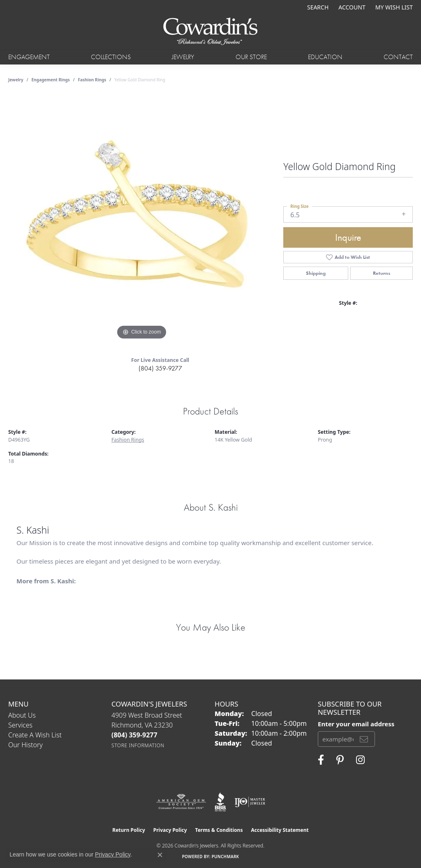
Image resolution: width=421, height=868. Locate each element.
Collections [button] (111, 57)
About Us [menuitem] (22, 715)
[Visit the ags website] (181, 802)
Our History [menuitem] (25, 745)
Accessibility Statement (280, 830)
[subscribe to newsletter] (364, 739)
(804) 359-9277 (160, 368)
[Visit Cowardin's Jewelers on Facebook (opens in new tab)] (321, 760)
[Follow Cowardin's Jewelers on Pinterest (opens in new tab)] (340, 760)
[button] (317, 7)
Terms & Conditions (219, 830)
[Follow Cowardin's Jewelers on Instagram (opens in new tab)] (360, 760)
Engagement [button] (29, 57)
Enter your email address (356, 724)
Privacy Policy (170, 830)
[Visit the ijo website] (250, 802)
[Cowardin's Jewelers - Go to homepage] (211, 32)
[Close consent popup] (160, 855)
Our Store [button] (251, 57)
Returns (382, 273)
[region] (142, 219)
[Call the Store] (134, 735)
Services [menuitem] (20, 725)
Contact (398, 57)
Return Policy (129, 830)
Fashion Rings (92, 80)
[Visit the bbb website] (220, 802)
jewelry (16, 80)
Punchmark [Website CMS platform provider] (226, 856)
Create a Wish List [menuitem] (35, 735)
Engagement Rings (51, 80)
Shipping (316, 273)
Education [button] (325, 57)
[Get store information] (138, 745)
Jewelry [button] (183, 57)
